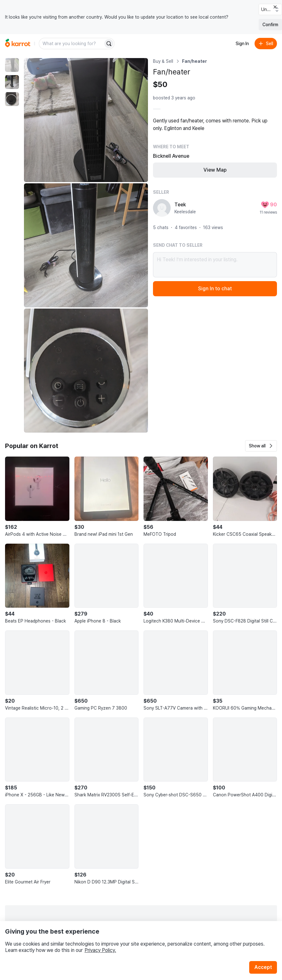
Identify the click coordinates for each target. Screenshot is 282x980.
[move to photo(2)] (12, 82)
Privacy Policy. (100, 950)
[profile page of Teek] (162, 208)
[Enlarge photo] (86, 120)
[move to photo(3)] (12, 99)
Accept (263, 967)
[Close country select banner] (275, 7)
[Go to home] (18, 44)
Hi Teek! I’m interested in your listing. (215, 265)
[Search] (109, 44)
